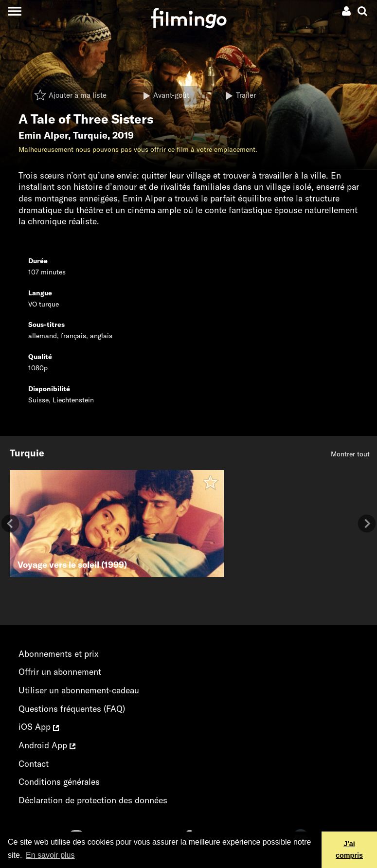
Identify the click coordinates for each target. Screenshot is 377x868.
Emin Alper (43, 135)
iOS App (39, 727)
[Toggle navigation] (14, 11)
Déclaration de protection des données (93, 800)
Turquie (90, 135)
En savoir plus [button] (50, 855)
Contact (34, 764)
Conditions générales (59, 782)
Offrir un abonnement (60, 672)
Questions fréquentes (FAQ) (72, 709)
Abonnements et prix (59, 654)
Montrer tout (350, 454)
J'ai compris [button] (349, 850)
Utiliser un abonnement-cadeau (79, 690)
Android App (47, 745)
